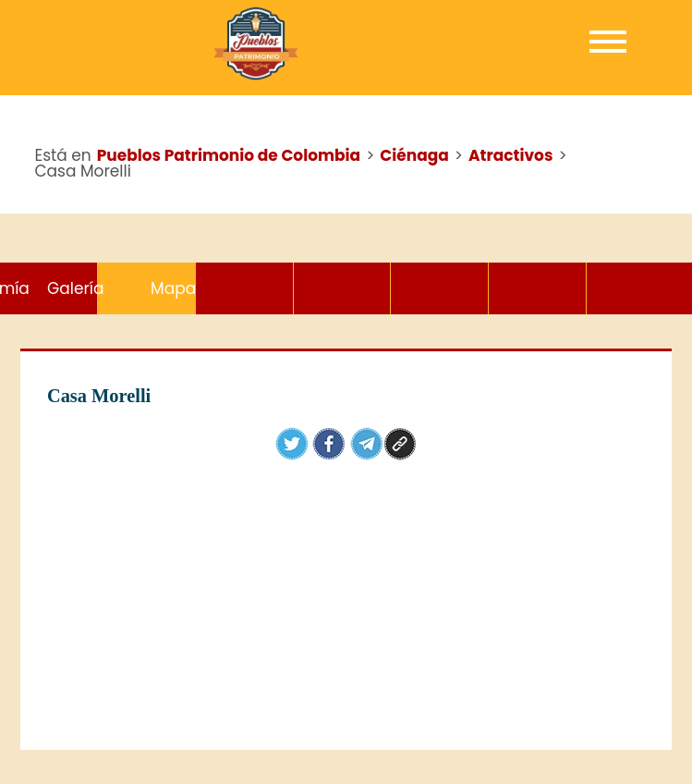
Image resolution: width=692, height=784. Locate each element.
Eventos (244, 288)
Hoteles (342, 288)
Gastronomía (439, 288)
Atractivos (146, 288)
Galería (537, 288)
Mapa (635, 288)
